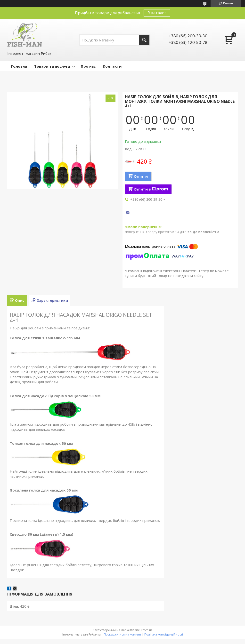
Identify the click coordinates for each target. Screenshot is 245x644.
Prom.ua (147, 630)
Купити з (151, 189)
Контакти (112, 66)
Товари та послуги (52, 66)
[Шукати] (144, 40)
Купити (141, 176)
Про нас (88, 66)
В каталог (157, 13)
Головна (19, 66)
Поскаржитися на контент (122, 634)
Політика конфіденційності (164, 634)
